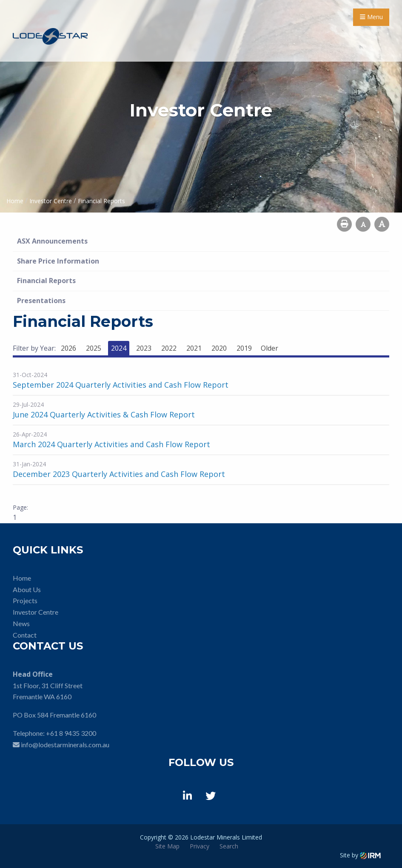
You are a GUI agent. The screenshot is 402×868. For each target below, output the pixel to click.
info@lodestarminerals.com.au (65, 745)
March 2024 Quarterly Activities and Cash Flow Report (111, 444)
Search (229, 846)
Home (22, 578)
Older (269, 348)
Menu (371, 17)
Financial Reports (46, 281)
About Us (27, 589)
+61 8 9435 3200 (71, 733)
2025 (94, 348)
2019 (244, 348)
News (21, 623)
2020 (219, 348)
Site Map (167, 846)
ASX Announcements (52, 241)
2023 (144, 348)
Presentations (41, 301)
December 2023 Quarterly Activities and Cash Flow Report (119, 474)
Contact (25, 635)
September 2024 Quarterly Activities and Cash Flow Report (121, 385)
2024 (119, 348)
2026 (68, 348)
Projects (25, 600)
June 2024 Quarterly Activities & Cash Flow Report (104, 414)
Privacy (200, 846)
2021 (194, 348)
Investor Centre (36, 612)
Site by (360, 855)
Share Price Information (58, 261)
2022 (169, 348)
